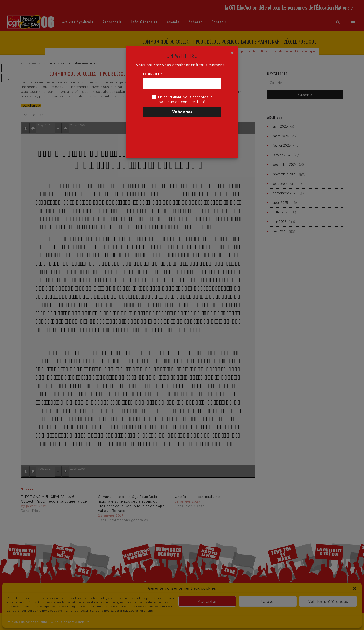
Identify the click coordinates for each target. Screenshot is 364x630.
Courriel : (153, 74)
